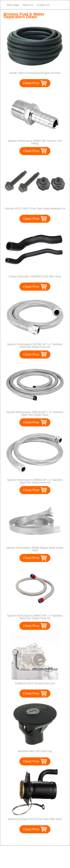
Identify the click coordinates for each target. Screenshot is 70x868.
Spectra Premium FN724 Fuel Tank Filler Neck (35, 819)
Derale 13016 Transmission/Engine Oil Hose (35, 73)
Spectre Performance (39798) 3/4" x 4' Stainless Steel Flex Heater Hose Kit (35, 346)
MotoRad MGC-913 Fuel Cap (35, 751)
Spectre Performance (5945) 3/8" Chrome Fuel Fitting (35, 142)
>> (42, 839)
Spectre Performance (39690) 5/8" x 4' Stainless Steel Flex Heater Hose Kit (35, 617)
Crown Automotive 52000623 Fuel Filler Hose (35, 276)
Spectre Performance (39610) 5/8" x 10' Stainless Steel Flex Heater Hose (35, 413)
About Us (28, 5)
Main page (13, 5)
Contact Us (43, 5)
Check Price (31, 83)
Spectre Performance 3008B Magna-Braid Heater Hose (35, 549)
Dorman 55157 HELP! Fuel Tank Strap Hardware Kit (35, 209)
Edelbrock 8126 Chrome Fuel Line (35, 683)
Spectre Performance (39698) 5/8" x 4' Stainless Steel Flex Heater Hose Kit (35, 481)
